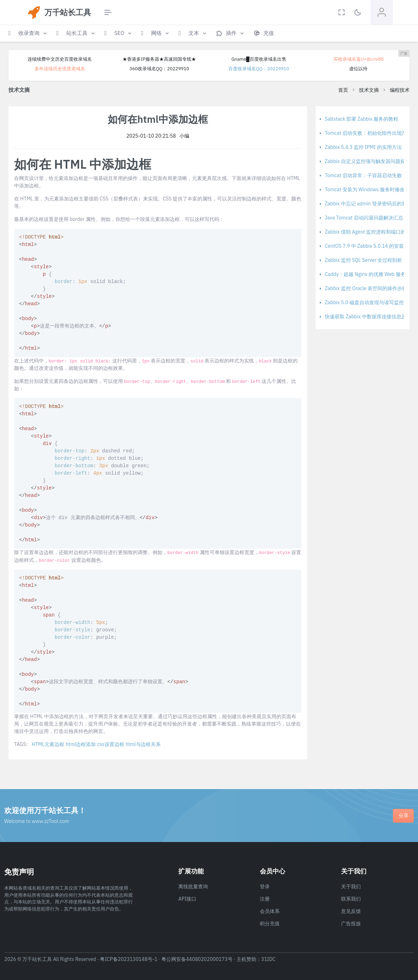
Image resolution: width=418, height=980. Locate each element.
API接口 (187, 899)
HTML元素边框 (48, 744)
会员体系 (270, 911)
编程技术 (400, 90)
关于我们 (351, 886)
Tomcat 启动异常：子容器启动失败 (363, 175)
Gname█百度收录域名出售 (259, 59)
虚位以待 (358, 69)
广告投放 (351, 924)
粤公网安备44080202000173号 (197, 959)
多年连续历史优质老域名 (60, 69)
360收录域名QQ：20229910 (159, 69)
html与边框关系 (143, 744)
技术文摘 (369, 90)
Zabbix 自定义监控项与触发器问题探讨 (368, 161)
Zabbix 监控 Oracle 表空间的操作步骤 (366, 288)
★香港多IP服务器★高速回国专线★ (159, 59)
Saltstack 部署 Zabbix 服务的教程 (362, 119)
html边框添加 (81, 744)
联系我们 (351, 899)
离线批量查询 (193, 886)
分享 (404, 816)
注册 (265, 899)
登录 (265, 886)
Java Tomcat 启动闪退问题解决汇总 (364, 218)
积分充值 (270, 924)
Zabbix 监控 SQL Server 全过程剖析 (363, 260)
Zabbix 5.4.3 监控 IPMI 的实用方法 (363, 147)
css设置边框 (111, 744)
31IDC (268, 959)
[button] (28, 33)
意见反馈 (351, 911)
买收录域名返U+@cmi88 (359, 59)
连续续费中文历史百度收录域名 (60, 59)
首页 (343, 90)
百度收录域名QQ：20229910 (259, 69)
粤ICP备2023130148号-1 (129, 959)
